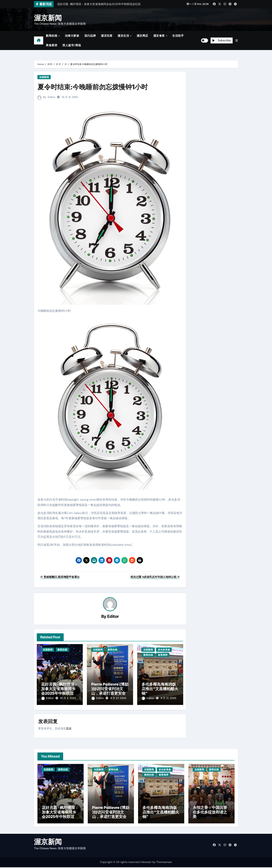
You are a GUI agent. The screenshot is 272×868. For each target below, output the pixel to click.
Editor (52, 97)
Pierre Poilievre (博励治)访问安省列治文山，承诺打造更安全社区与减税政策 (110, 691)
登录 (69, 728)
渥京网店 (142, 36)
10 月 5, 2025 (68, 698)
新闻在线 (52, 36)
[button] (237, 41)
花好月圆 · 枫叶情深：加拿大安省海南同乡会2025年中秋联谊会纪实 (60, 691)
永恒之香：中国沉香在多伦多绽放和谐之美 (210, 813)
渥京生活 (124, 36)
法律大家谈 (72, 36)
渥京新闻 (48, 18)
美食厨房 (52, 45)
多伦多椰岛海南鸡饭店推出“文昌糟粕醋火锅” (160, 689)
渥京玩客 (107, 36)
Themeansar (164, 863)
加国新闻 (44, 77)
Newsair (146, 863)
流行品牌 (90, 36)
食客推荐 (163, 655)
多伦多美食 (164, 650)
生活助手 (178, 36)
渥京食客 (160, 36)
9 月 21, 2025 (168, 698)
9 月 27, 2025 (118, 698)
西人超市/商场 (72, 45)
